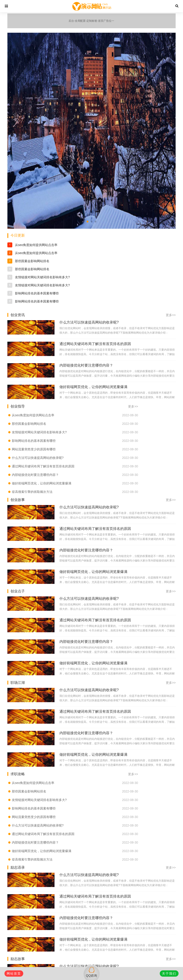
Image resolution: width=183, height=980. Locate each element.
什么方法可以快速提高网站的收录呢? (38, 458)
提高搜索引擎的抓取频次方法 (32, 492)
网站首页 (14, 974)
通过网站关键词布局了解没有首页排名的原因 (43, 466)
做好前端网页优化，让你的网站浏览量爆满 (42, 483)
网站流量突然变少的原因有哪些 (34, 449)
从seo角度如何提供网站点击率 (36, 245)
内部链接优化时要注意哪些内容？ (35, 475)
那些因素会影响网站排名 (32, 261)
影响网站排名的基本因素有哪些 (37, 293)
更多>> (171, 315)
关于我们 (169, 974)
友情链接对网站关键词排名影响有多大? (42, 277)
